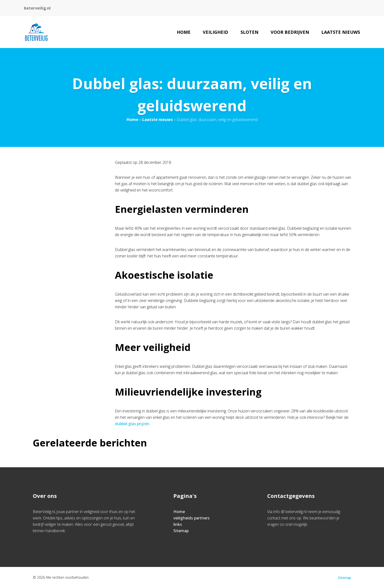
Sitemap (181, 531)
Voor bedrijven (290, 32)
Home (184, 32)
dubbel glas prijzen (132, 424)
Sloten (249, 32)
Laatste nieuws (341, 32)
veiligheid (216, 32)
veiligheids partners (192, 518)
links (178, 524)
